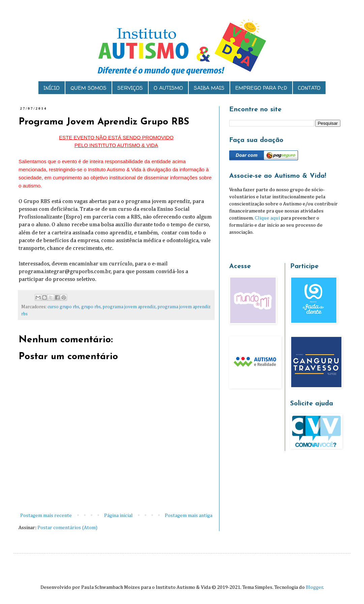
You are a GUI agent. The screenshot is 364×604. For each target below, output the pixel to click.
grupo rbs (91, 307)
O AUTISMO (168, 88)
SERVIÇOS (130, 88)
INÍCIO (52, 88)
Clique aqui (267, 218)
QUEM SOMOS (88, 88)
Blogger (314, 587)
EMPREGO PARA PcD (261, 88)
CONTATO (309, 88)
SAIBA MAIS (209, 88)
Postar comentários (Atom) (67, 528)
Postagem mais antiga (189, 515)
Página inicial (118, 515)
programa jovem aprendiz (129, 307)
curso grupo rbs (63, 307)
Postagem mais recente (46, 515)
